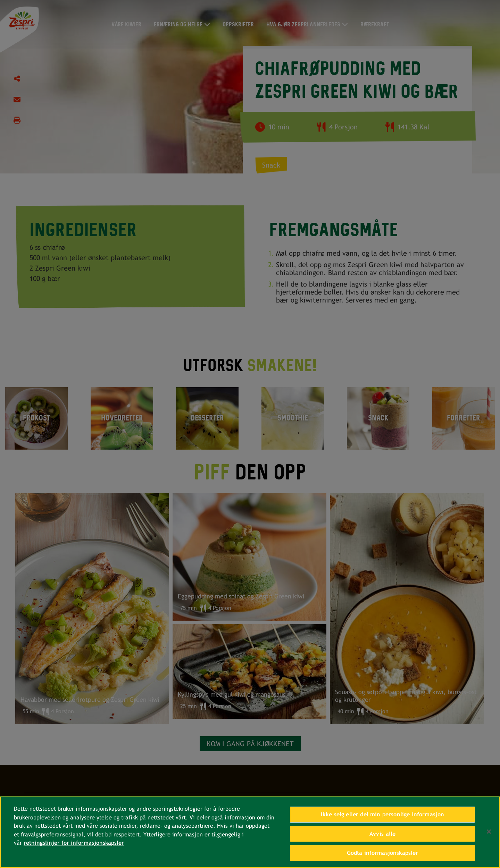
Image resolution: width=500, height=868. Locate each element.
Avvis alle (383, 835)
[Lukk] (489, 832)
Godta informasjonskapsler (383, 854)
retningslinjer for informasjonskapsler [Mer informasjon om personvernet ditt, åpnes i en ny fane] (74, 844)
